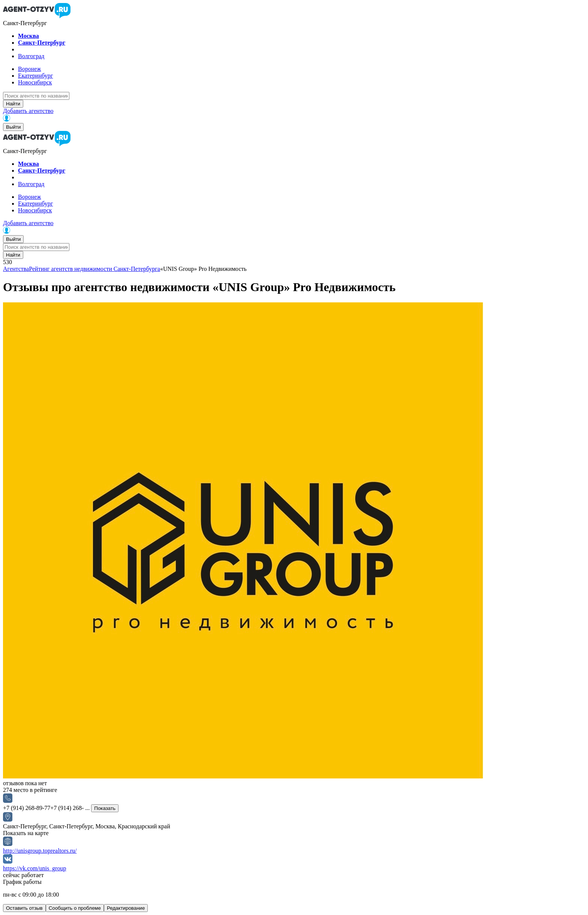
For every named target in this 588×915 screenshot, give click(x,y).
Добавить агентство (28, 111)
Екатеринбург (35, 76)
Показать (105, 808)
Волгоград (31, 56)
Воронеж (29, 69)
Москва (28, 36)
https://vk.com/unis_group (34, 868)
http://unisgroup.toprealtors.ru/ (40, 851)
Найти (13, 104)
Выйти (13, 127)
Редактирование (126, 908)
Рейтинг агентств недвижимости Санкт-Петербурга (94, 269)
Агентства (16, 269)
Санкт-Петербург (42, 43)
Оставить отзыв (24, 908)
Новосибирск (35, 82)
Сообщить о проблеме (75, 908)
